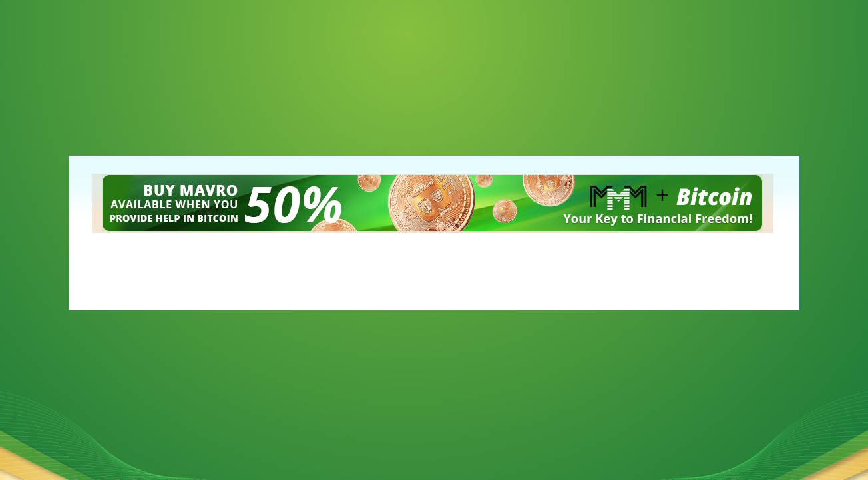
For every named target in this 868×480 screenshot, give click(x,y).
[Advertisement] (67, 67)
